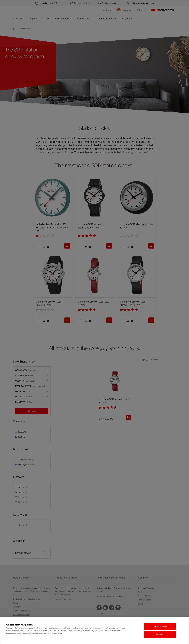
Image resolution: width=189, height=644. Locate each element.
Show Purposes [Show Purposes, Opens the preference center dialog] (160, 626)
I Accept (160, 634)
